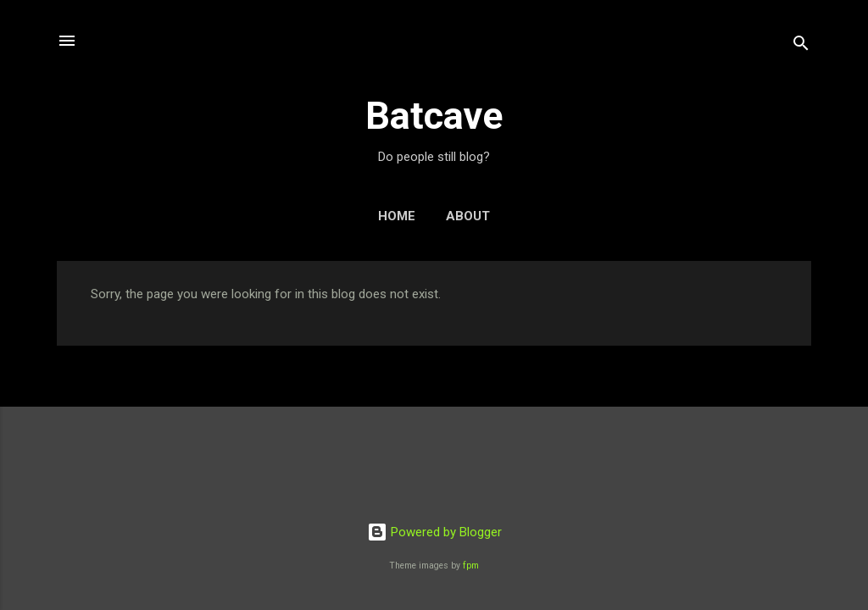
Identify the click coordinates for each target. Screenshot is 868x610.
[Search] (801, 46)
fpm (471, 566)
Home (397, 216)
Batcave (434, 116)
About (468, 216)
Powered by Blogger (434, 532)
